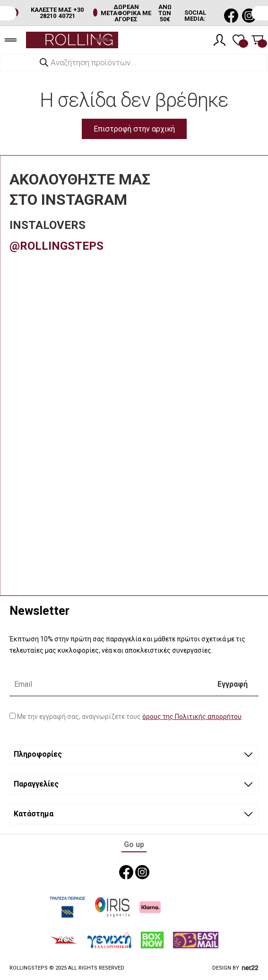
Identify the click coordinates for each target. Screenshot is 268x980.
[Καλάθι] (257, 40)
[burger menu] (11, 40)
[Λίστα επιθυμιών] (238, 40)
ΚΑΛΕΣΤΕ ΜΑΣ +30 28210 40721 (57, 13)
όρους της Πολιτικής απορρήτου (192, 717)
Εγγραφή (233, 684)
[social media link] (231, 16)
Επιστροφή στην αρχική (134, 129)
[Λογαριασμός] (220, 40)
